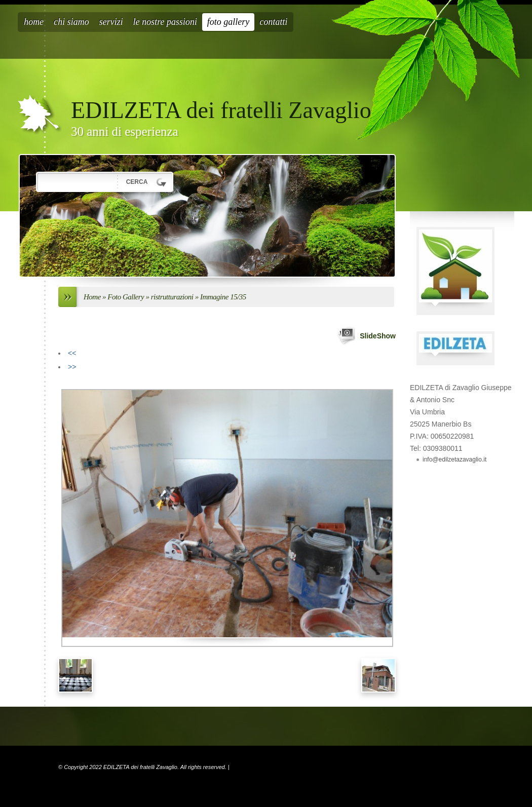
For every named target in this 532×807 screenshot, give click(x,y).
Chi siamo (71, 22)
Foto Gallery (229, 22)
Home (34, 22)
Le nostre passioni (165, 22)
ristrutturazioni (172, 297)
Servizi (111, 22)
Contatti (273, 22)
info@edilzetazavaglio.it (454, 459)
